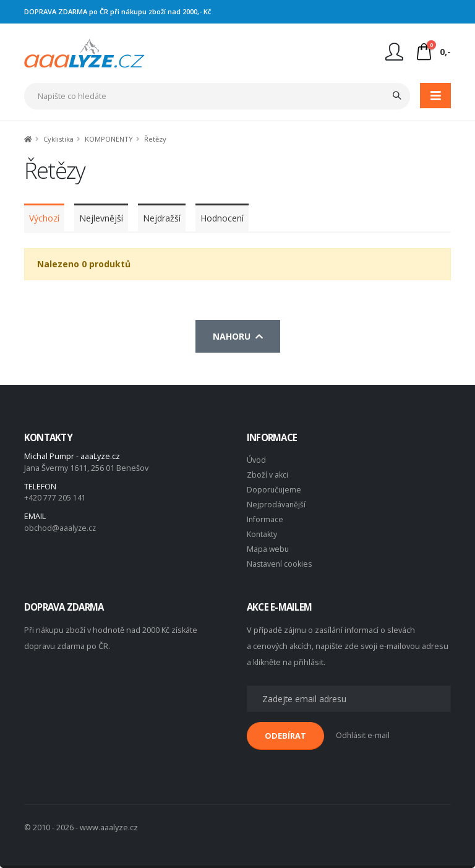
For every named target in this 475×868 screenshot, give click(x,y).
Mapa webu (268, 549)
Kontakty (262, 534)
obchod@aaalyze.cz (61, 528)
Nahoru (238, 336)
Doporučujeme (275, 490)
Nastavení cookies (280, 564)
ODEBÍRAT (285, 736)
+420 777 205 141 (55, 498)
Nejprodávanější (276, 505)
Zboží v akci (267, 475)
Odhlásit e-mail (363, 735)
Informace (265, 519)
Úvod (256, 460)
